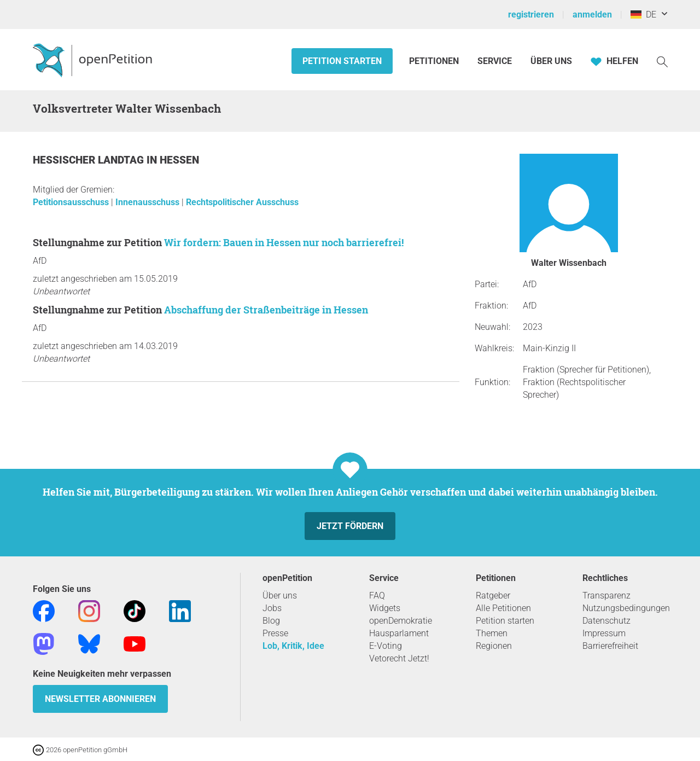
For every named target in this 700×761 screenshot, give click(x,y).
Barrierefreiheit (610, 646)
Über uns (280, 596)
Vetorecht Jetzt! (399, 658)
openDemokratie (401, 621)
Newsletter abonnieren (100, 699)
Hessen (179, 160)
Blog (271, 621)
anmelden (592, 14)
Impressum (604, 633)
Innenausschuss (148, 202)
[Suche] (662, 61)
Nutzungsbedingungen (626, 608)
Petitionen (435, 61)
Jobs (272, 608)
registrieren (531, 14)
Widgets (385, 608)
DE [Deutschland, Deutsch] (643, 14)
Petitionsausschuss (72, 202)
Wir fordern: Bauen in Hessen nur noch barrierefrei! (284, 242)
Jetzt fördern (350, 526)
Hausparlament (399, 633)
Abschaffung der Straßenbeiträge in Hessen (266, 310)
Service (495, 61)
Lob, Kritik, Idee (293, 646)
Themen (492, 633)
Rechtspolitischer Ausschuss (242, 202)
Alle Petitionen (503, 608)
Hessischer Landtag (90, 160)
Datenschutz (606, 621)
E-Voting (386, 646)
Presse (275, 633)
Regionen (494, 646)
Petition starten (342, 61)
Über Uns (551, 61)
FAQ (377, 596)
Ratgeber (493, 596)
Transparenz (606, 596)
